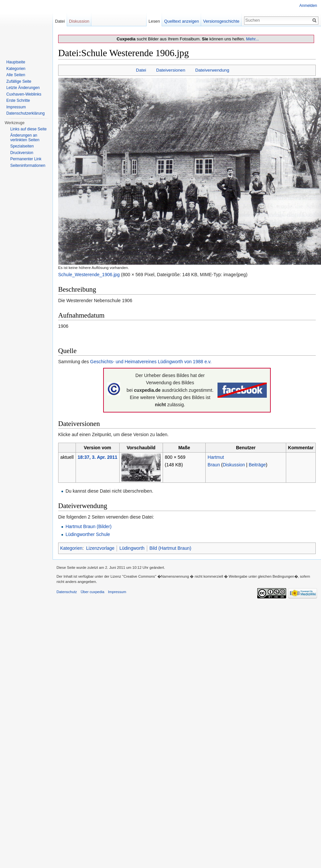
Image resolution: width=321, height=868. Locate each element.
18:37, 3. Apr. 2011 (97, 457)
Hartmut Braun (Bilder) (88, 526)
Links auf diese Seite (28, 129)
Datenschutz (67, 592)
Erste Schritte (18, 100)
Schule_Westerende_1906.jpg (89, 275)
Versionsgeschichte (221, 21)
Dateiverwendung (212, 70)
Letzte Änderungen (23, 88)
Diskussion (234, 465)
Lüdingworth (132, 548)
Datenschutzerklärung (25, 113)
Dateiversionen (171, 70)
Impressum (16, 107)
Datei (141, 70)
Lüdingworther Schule (88, 534)
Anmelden (308, 6)
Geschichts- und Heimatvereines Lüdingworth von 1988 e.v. (151, 362)
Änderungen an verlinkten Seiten (25, 138)
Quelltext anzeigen (182, 21)
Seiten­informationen (28, 166)
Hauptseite (16, 62)
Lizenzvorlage (100, 548)
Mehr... (252, 39)
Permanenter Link (26, 159)
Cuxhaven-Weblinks (24, 94)
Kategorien (71, 548)
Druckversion (22, 153)
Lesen (154, 21)
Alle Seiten (16, 75)
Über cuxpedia (92, 592)
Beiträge (257, 465)
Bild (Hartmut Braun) (171, 548)
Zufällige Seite (19, 81)
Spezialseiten (22, 146)
